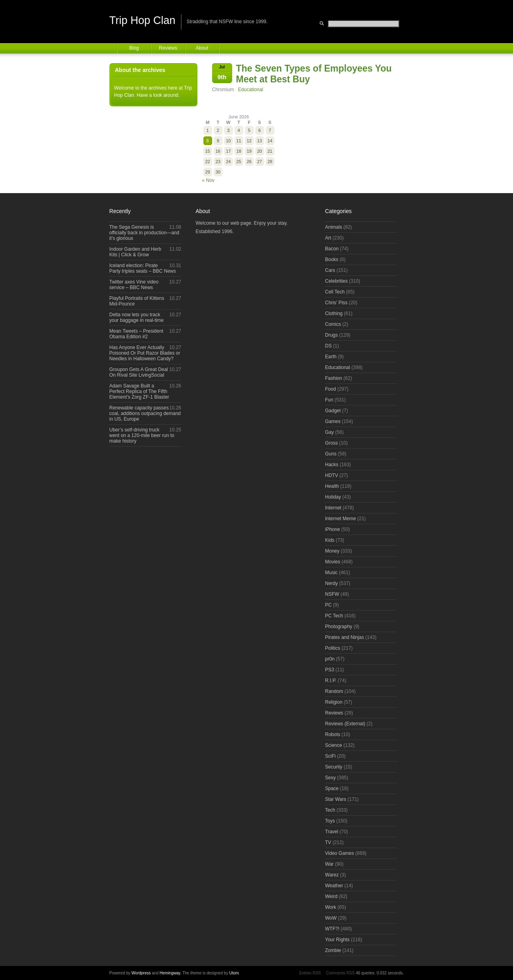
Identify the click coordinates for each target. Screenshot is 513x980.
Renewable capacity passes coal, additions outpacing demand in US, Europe (145, 413)
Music (331, 573)
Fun (329, 400)
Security (334, 767)
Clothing (334, 313)
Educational (251, 90)
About (202, 48)
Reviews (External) (345, 724)
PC (329, 605)
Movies (333, 562)
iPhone (333, 529)
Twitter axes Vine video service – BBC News (134, 285)
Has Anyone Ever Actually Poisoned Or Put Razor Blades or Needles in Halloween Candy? (145, 353)
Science (334, 745)
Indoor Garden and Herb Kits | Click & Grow (135, 252)
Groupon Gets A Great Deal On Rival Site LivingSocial (139, 372)
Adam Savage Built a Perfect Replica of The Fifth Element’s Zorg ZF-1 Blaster (139, 391)
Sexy (331, 778)
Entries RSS (310, 973)
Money (332, 551)
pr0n (330, 659)
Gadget (333, 411)
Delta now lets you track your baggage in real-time (137, 317)
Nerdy (332, 583)
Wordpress (141, 973)
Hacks (332, 465)
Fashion (334, 378)
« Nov (208, 180)
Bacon (332, 249)
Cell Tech (335, 292)
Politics (333, 648)
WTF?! (332, 929)
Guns (331, 454)
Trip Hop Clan (143, 20)
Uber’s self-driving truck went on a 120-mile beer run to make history (142, 435)
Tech (330, 810)
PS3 (330, 670)
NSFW (332, 594)
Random (334, 691)
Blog (134, 48)
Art (328, 238)
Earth (331, 357)
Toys (330, 821)
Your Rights (338, 940)
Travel (332, 832)
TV (328, 842)
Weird (331, 896)
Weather (334, 886)
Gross (332, 443)
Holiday (333, 497)
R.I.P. (331, 681)
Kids (330, 540)
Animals (334, 227)
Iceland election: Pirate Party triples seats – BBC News (143, 268)
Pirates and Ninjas (345, 637)
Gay (330, 432)
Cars (330, 270)
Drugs (332, 335)
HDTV (332, 475)
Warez (332, 875)
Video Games (340, 853)
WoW (331, 918)
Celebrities (337, 281)
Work (331, 907)
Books (332, 259)
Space (332, 788)
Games (333, 421)
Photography (339, 627)
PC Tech (334, 616)
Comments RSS (340, 973)
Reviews (168, 48)
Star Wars (336, 799)
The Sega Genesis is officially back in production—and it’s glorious (144, 233)
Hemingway (170, 973)
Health (332, 486)
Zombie (333, 950)
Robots (333, 735)
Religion (334, 702)
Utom (234, 973)
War (330, 864)
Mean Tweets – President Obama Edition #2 (136, 334)
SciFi (331, 756)
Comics (333, 324)
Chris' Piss (336, 303)
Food (331, 389)
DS (329, 346)
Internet (333, 508)
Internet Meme (341, 519)
